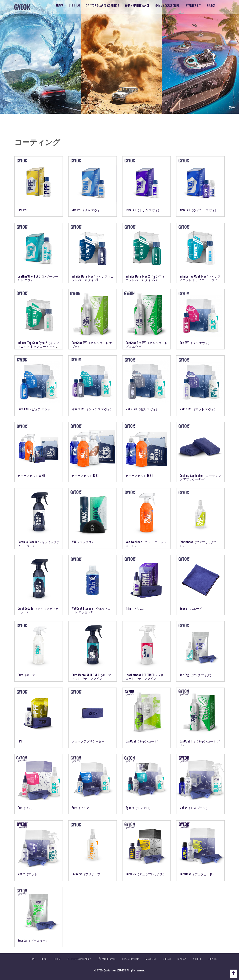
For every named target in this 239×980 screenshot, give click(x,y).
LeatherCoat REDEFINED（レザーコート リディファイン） (146, 677)
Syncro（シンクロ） (139, 808)
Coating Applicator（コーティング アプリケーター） (200, 477)
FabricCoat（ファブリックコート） (200, 544)
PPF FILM (74, 5)
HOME (32, 959)
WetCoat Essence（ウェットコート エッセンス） (91, 610)
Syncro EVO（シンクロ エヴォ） (92, 409)
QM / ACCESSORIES (167, 5)
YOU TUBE (197, 959)
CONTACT (167, 959)
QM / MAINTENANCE (137, 5)
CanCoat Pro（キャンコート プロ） (200, 743)
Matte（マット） (29, 874)
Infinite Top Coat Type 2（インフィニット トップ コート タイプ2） (38, 346)
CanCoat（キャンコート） (143, 741)
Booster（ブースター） (33, 941)
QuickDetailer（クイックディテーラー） (38, 610)
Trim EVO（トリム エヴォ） (143, 210)
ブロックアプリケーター (88, 741)
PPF (20, 741)
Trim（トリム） (136, 608)
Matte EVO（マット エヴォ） (198, 409)
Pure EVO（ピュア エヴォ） (35, 409)
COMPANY (182, 959)
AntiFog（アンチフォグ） (196, 675)
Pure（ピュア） (82, 808)
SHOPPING (212, 959)
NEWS (60, 5)
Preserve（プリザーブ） (87, 874)
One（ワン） (26, 808)
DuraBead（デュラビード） (197, 874)
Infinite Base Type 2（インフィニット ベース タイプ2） (145, 278)
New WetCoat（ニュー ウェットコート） (146, 544)
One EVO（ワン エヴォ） (195, 343)
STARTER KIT (193, 6)
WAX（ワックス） (83, 542)
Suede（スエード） (192, 608)
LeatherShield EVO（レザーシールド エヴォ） (38, 278)
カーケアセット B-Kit (86, 476)
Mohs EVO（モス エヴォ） (142, 409)
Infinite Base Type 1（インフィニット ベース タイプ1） (93, 278)
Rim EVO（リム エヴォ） (87, 210)
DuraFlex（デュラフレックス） (146, 874)
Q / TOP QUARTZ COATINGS (102, 5)
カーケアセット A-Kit (31, 476)
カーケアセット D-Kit (139, 476)
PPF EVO (22, 210)
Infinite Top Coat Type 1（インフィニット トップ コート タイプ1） (200, 280)
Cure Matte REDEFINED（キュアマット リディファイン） (91, 677)
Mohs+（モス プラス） (194, 808)
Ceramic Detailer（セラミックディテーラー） (39, 544)
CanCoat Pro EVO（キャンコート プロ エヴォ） (146, 345)
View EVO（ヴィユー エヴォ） (199, 210)
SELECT (211, 6)
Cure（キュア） (28, 675)
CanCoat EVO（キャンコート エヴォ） (92, 345)
